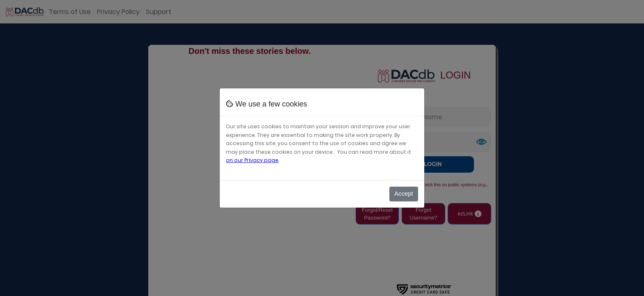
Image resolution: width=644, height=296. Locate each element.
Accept (404, 193)
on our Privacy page (252, 160)
